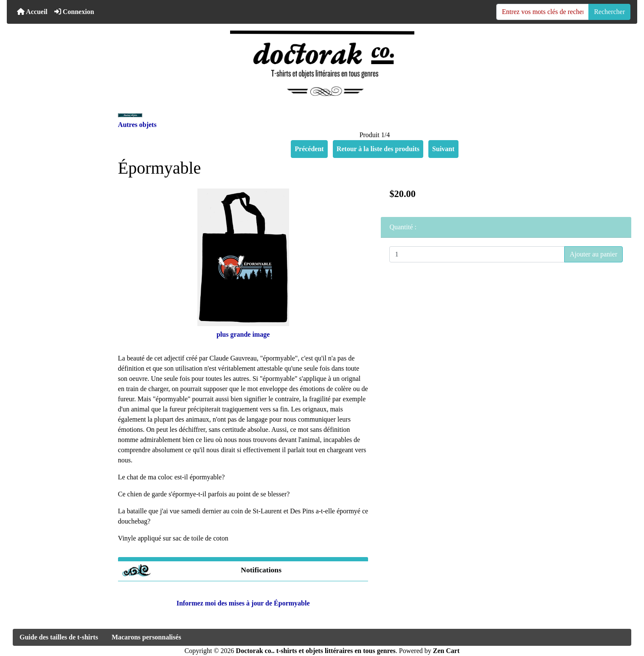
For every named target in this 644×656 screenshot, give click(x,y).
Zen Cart (446, 651)
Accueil (32, 12)
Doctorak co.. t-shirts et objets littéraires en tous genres (316, 651)
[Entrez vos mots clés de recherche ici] (543, 12)
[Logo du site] (322, 63)
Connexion (74, 12)
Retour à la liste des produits (378, 149)
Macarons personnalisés (146, 637)
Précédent (309, 149)
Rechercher (609, 12)
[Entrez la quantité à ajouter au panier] (477, 254)
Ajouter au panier (593, 254)
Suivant (443, 149)
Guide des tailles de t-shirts (59, 637)
